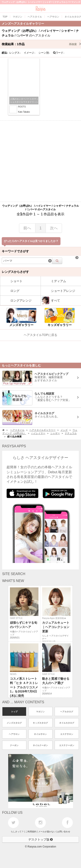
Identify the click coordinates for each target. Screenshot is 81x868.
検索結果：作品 (41, 44)
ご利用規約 (31, 832)
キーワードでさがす (15, 251)
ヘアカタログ (67, 712)
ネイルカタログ (67, 723)
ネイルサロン (40, 734)
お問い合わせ (64, 832)
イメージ (30, 53)
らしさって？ (17, 832)
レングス (15, 53)
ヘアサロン (14, 734)
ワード (59, 53)
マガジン (40, 712)
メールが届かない (47, 832)
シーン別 (44, 53)
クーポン (14, 745)
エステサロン (67, 734)
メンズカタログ (14, 723)
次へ (54, 228)
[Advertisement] (40, 161)
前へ (27, 228)
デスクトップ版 (41, 839)
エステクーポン (67, 745)
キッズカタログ (40, 723)
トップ (14, 712)
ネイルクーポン (40, 745)
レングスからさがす (15, 272)
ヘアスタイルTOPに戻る (40, 335)
